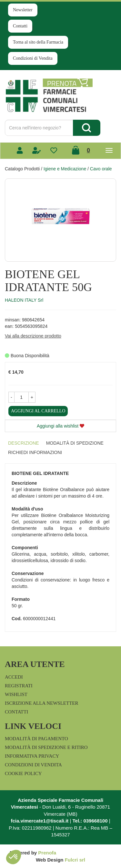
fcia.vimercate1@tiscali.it (40, 821)
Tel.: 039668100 (90, 821)
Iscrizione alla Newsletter (41, 703)
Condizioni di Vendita (33, 58)
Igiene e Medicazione (65, 169)
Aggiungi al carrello (38, 411)
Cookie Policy (23, 773)
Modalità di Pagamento (36, 739)
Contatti (20, 26)
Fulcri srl (75, 860)
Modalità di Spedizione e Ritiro (46, 747)
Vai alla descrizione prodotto (33, 336)
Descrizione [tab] (24, 443)
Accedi (14, 677)
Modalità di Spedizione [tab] (75, 443)
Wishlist (16, 694)
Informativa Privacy (32, 756)
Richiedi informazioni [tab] (35, 452)
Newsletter (23, 10)
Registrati (19, 686)
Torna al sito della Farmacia (38, 42)
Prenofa (47, 853)
